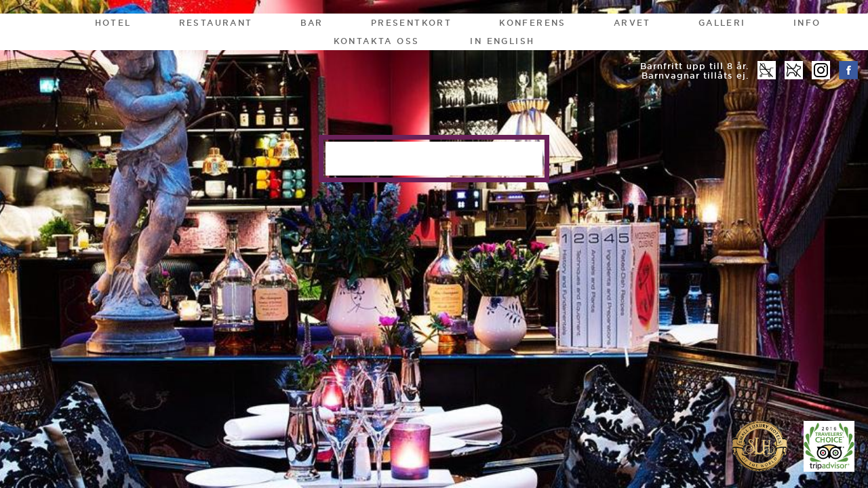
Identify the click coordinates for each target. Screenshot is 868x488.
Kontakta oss (377, 41)
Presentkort (411, 23)
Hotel (113, 23)
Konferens (533, 23)
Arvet (632, 23)
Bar (312, 23)
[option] (434, 244)
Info (807, 23)
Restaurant (216, 23)
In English (502, 41)
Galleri (722, 23)
